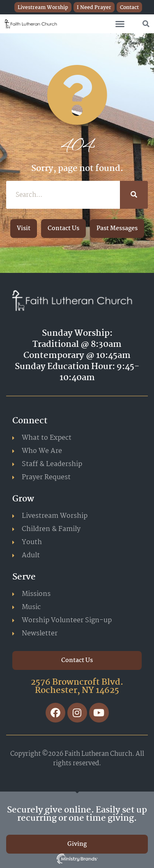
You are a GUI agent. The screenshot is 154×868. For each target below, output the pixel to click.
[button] (120, 24)
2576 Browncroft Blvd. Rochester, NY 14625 (77, 686)
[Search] (134, 195)
